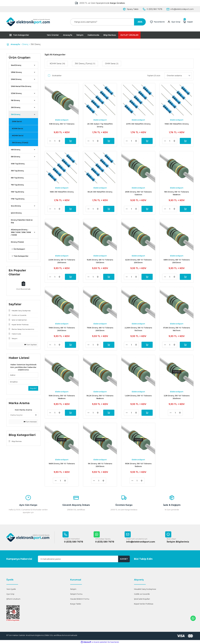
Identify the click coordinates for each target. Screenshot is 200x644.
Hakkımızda (93, 35)
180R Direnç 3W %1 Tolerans (62, 464)
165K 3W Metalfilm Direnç (62, 192)
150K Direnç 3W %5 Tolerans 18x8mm (62, 397)
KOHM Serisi (17, 129)
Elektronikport (62, 120)
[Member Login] (174, 22)
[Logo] (28, 22)
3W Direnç (36, 44)
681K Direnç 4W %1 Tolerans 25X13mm (177, 261)
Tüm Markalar (30, 422)
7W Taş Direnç (17, 185)
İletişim (80, 35)
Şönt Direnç (16, 213)
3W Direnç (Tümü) (20, 143)
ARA (140, 22)
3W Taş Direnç (17, 171)
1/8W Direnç (16, 72)
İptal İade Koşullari (142, 599)
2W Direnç (16, 107)
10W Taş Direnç (18, 164)
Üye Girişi (10, 594)
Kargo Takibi (76, 604)
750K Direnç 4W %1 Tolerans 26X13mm (100, 329)
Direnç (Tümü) (17, 242)
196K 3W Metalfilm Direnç (177, 124)
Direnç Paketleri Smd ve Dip (22, 221)
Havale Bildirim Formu (80, 599)
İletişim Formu (76, 594)
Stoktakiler (57, 76)
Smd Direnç (16, 65)
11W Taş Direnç (17, 192)
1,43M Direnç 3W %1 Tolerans (138, 396)
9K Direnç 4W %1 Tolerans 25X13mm (100, 465)
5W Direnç (16, 157)
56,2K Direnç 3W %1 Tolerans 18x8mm (100, 397)
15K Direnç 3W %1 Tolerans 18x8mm (177, 193)
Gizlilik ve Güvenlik (142, 594)
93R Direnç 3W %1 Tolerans (62, 124)
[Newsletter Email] (84, 559)
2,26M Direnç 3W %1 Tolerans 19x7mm (138, 329)
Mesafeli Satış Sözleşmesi (145, 589)
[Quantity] (55, 141)
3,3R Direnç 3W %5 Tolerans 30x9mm (177, 397)
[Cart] (188, 22)
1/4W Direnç (16, 79)
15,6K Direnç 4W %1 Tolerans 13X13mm (100, 261)
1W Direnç (15, 100)
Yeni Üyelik (11, 589)
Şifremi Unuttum (13, 599)
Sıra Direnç (16, 206)
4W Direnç (16, 150)
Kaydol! (33, 388)
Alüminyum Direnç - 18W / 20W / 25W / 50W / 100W (21, 232)
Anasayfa (68, 35)
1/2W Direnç (16, 93)
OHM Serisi (17, 121)
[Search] (108, 22)
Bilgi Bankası (110, 35)
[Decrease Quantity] (50, 141)
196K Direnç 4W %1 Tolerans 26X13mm (62, 329)
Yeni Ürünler (53, 35)
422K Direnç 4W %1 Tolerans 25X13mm (138, 261)
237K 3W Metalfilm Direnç (138, 124)
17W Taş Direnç (18, 199)
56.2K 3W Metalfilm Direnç (100, 192)
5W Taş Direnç (17, 178)
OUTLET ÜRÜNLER (129, 35)
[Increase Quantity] (59, 141)
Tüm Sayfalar (31, 345)
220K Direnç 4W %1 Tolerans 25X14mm (62, 261)
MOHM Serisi (18, 136)
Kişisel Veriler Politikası (144, 604)
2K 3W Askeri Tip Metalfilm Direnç (100, 125)
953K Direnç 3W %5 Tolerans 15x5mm (138, 465)
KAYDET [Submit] (124, 559)
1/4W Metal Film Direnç (21, 86)
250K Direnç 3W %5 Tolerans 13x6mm (138, 193)
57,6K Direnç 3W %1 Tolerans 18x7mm (177, 329)
